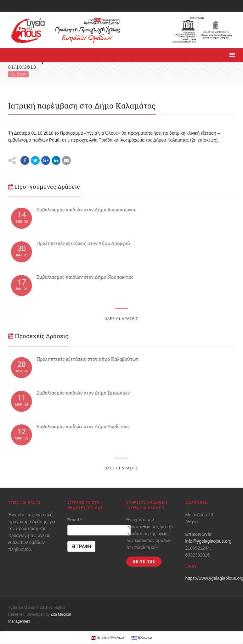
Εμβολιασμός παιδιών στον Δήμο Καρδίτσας (85, 426)
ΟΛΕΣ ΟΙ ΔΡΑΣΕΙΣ (121, 319)
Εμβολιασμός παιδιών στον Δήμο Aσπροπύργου (88, 210)
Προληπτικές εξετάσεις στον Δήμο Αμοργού (85, 243)
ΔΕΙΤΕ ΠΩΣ (144, 562)
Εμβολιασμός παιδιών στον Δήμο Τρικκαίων (85, 393)
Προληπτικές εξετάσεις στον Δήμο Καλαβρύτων (89, 359)
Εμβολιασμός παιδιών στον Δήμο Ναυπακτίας (87, 277)
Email (75, 520)
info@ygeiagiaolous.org (209, 541)
